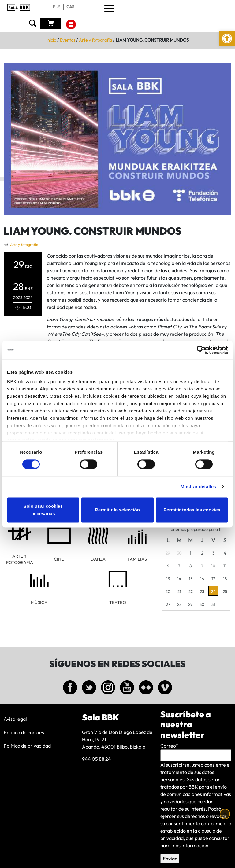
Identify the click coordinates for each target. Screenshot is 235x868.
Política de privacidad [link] (27, 746)
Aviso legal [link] (15, 719)
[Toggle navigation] (109, 9)
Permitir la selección (117, 510)
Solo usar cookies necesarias (43, 510)
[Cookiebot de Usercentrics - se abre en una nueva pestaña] (201, 350)
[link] (227, 38)
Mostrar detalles (198, 487)
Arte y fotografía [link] (95, 40)
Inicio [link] (51, 40)
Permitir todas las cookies (192, 510)
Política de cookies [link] (24, 732)
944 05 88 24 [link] (97, 759)
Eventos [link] (68, 40)
